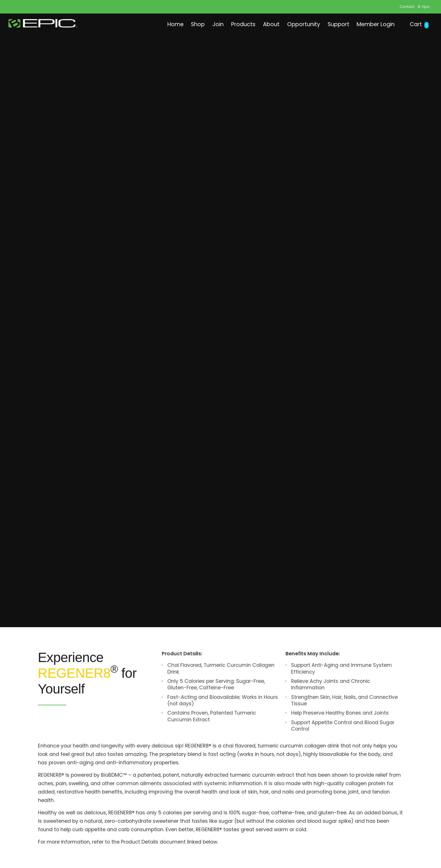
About (261, 24)
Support (332, 24)
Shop (183, 24)
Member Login (372, 24)
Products (232, 24)
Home (159, 24)
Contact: (407, 6)
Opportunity (295, 24)
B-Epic (424, 6)
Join (205, 24)
